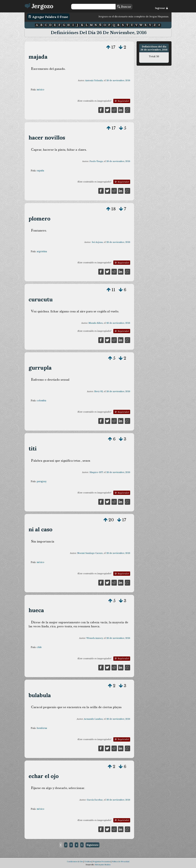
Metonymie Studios (103, 865)
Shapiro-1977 (96, 472)
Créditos (88, 862)
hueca (36, 610)
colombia (41, 401)
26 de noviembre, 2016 (118, 80)
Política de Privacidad (121, 862)
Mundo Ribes (96, 323)
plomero (40, 219)
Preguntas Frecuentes (102, 862)
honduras (42, 728)
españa (40, 171)
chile (39, 647)
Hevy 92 (99, 391)
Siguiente (92, 845)
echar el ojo (44, 776)
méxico (41, 90)
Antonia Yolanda (94, 80)
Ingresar (161, 8)
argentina (42, 251)
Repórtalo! (122, 101)
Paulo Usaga (96, 161)
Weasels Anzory (95, 638)
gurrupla (40, 368)
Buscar (124, 7)
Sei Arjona (97, 242)
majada (38, 57)
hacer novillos (47, 138)
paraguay (42, 481)
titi (33, 448)
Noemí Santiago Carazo (90, 553)
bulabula (40, 695)
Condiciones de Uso (75, 862)
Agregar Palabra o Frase (48, 17)
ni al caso (41, 529)
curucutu (41, 299)
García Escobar (95, 800)
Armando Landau (93, 719)
